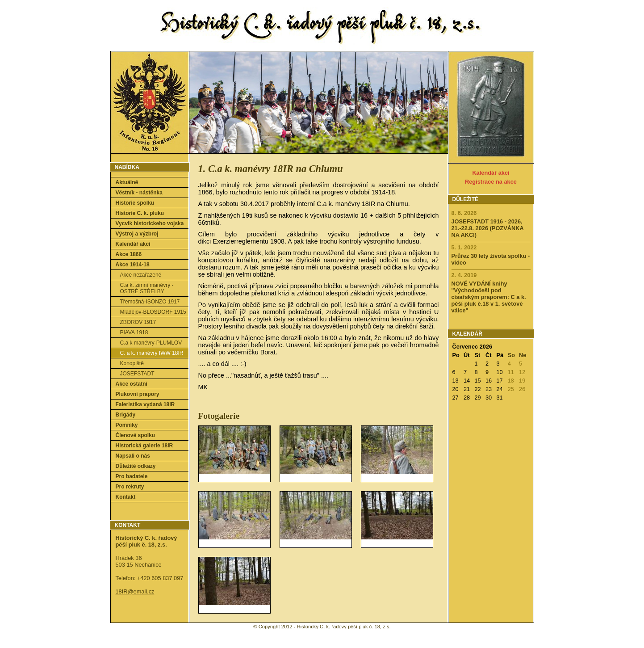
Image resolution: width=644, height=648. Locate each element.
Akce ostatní (132, 384)
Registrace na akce (491, 182)
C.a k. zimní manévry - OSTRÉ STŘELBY (147, 288)
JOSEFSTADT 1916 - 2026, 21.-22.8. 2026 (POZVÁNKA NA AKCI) (488, 228)
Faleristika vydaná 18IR (145, 404)
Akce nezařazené (141, 275)
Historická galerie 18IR (144, 446)
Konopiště (132, 363)
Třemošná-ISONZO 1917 (150, 302)
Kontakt (126, 497)
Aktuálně (127, 182)
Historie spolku (135, 203)
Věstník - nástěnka (139, 193)
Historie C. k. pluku (140, 213)
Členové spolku (136, 435)
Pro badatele (132, 476)
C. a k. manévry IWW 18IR (152, 353)
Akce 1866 (129, 254)
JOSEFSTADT (137, 374)
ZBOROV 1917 (138, 322)
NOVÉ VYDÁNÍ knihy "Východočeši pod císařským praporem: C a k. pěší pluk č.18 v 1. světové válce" (489, 297)
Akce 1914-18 (133, 265)
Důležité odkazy (136, 466)
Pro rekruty (130, 487)
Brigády (126, 415)
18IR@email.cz (135, 591)
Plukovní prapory (138, 394)
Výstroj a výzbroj (137, 234)
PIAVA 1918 (134, 332)
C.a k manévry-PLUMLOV (151, 343)
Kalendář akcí (133, 244)
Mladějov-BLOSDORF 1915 (153, 312)
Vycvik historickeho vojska (150, 223)
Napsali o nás (133, 456)
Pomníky (127, 425)
